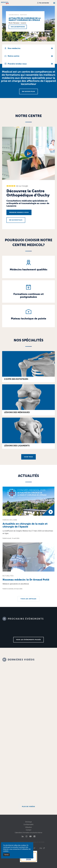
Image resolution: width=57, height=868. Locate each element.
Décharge (29, 822)
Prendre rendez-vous (19, 212)
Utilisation (28, 827)
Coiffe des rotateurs (16, 379)
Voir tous (28, 457)
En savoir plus (29, 91)
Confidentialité (28, 824)
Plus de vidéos (29, 807)
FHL (42, 848)
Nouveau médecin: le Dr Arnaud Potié (26, 580)
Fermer (6, 855)
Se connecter (43, 3)
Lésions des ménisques (17, 412)
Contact (28, 830)
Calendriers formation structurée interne (28, 833)
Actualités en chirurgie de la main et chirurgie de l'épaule (25, 19)
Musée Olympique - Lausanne (17, 23)
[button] (27, 39)
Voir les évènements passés (28, 640)
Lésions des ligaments (17, 446)
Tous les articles (28, 599)
